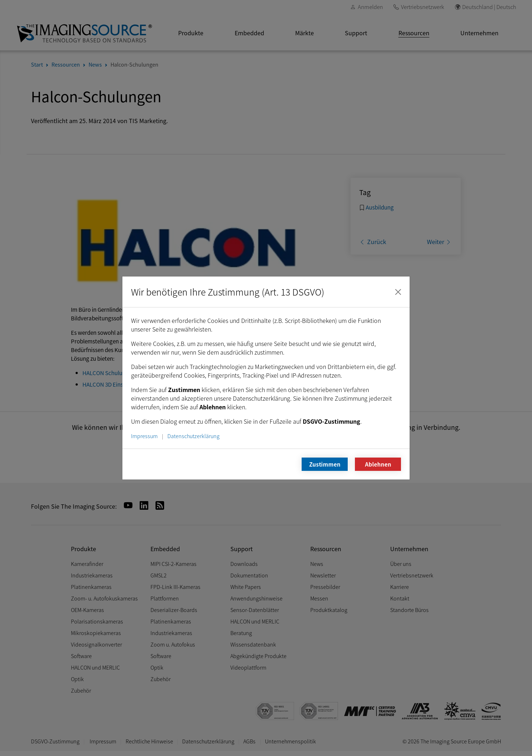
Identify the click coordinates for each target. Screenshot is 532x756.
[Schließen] (398, 292)
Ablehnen (378, 464)
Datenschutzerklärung (193, 436)
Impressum (144, 436)
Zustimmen (325, 464)
